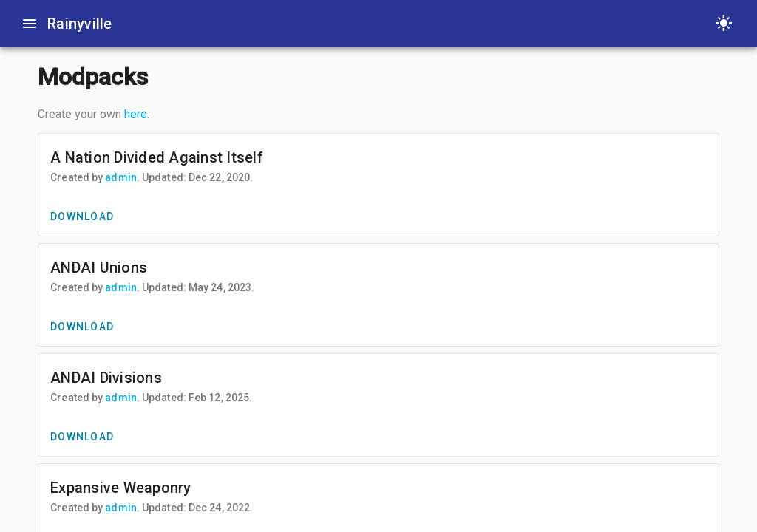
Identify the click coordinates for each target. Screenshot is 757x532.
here (136, 114)
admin (121, 177)
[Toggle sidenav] (30, 24)
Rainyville (80, 24)
